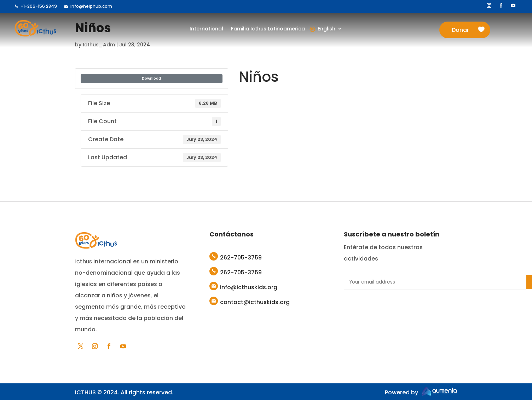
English (326, 29)
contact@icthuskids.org (255, 302)
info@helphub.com (91, 6)
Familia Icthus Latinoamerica (268, 29)
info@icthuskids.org (249, 287)
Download (151, 78)
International (207, 29)
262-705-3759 (241, 258)
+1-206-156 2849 (39, 6)
